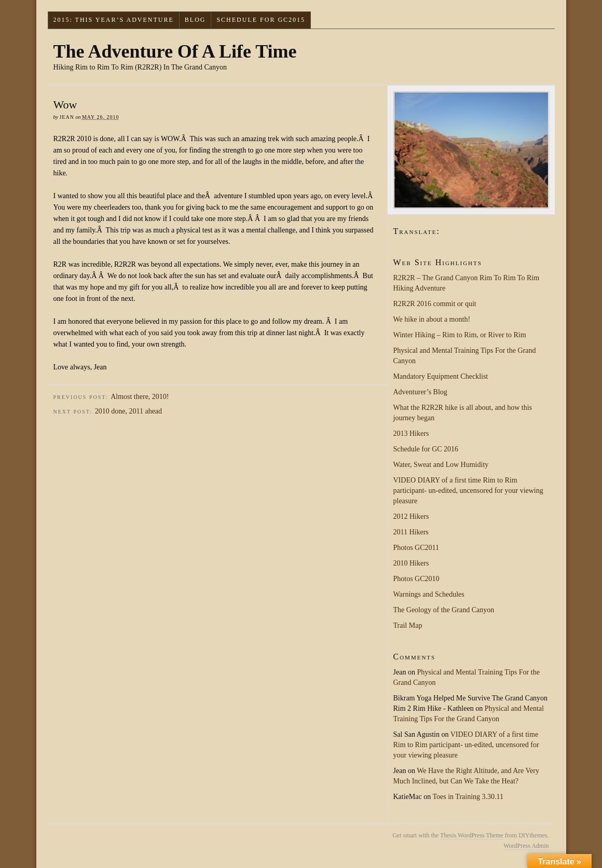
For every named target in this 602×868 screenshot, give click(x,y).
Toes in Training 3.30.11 (468, 797)
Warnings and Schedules (429, 594)
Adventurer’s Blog (420, 392)
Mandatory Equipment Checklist (441, 376)
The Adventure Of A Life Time (175, 51)
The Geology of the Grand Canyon (444, 610)
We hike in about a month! (432, 319)
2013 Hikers (411, 433)
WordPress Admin (526, 846)
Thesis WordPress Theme (472, 835)
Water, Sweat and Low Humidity (441, 465)
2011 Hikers (411, 532)
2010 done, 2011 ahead (128, 411)
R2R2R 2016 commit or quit (435, 304)
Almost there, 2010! (140, 397)
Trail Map (408, 625)
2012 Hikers (411, 516)
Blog (195, 20)
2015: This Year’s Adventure (113, 20)
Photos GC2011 (416, 548)
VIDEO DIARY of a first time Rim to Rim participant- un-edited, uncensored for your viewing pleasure (468, 491)
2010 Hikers (411, 563)
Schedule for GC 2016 (426, 449)
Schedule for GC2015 (261, 20)
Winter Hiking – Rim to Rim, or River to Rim (460, 335)
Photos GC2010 (416, 579)
